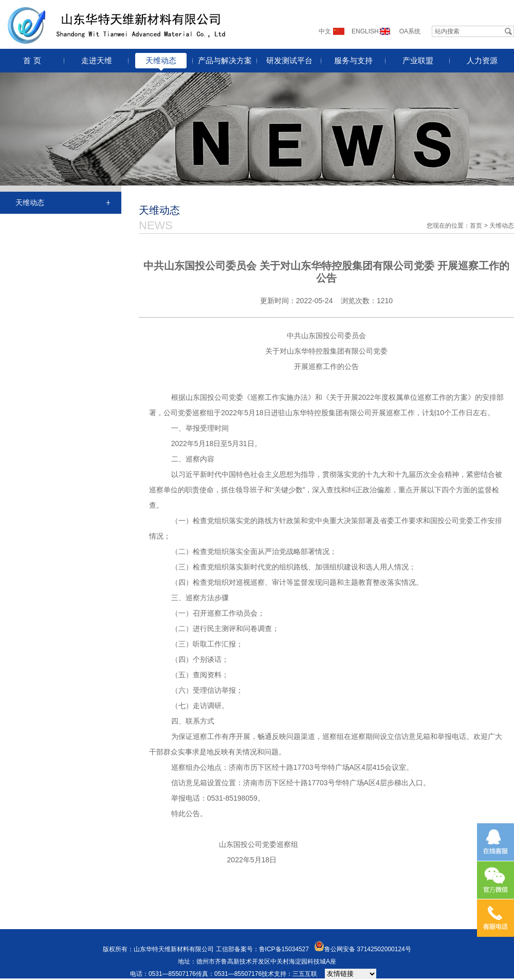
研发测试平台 (289, 60)
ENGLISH (365, 31)
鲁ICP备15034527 (284, 949)
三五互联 (305, 974)
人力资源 (482, 60)
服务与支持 (353, 60)
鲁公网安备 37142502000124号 (368, 949)
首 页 (32, 60)
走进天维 (97, 60)
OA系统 (410, 31)
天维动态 (161, 60)
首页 (476, 226)
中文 (325, 31)
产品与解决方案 (225, 60)
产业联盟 (418, 60)
